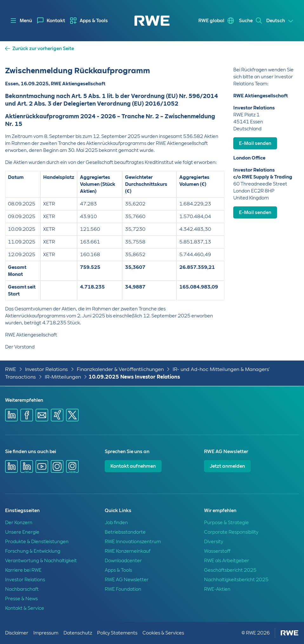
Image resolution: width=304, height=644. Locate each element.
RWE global (210, 21)
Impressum (46, 633)
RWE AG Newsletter (127, 580)
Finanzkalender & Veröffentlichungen (120, 369)
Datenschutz (78, 633)
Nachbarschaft (22, 589)
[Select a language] (280, 21)
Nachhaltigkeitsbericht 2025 (236, 580)
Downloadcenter (123, 561)
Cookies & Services (163, 633)
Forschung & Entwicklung (33, 551)
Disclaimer (17, 633)
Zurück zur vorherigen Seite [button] (43, 49)
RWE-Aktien (217, 589)
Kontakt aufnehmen (133, 466)
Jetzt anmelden (227, 466)
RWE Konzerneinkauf (128, 551)
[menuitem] (51, 21)
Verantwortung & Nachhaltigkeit (41, 561)
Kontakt (56, 21)
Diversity (214, 542)
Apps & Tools (94, 21)
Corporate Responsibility (231, 532)
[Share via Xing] (57, 415)
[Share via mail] (42, 415)
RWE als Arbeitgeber (227, 561)
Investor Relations (46, 369)
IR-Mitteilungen (63, 377)
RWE (11, 369)
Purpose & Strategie (226, 523)
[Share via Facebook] (27, 415)
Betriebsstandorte (125, 532)
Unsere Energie (22, 532)
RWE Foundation (123, 589)
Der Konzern (19, 523)
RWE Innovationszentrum (133, 542)
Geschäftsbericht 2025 (230, 570)
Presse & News (21, 599)
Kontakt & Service (25, 608)
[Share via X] (72, 415)
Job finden (116, 523)
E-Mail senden (255, 143)
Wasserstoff (217, 551)
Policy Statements (117, 633)
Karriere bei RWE (23, 570)
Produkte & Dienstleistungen (37, 542)
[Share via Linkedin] (11, 415)
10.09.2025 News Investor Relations (134, 377)
